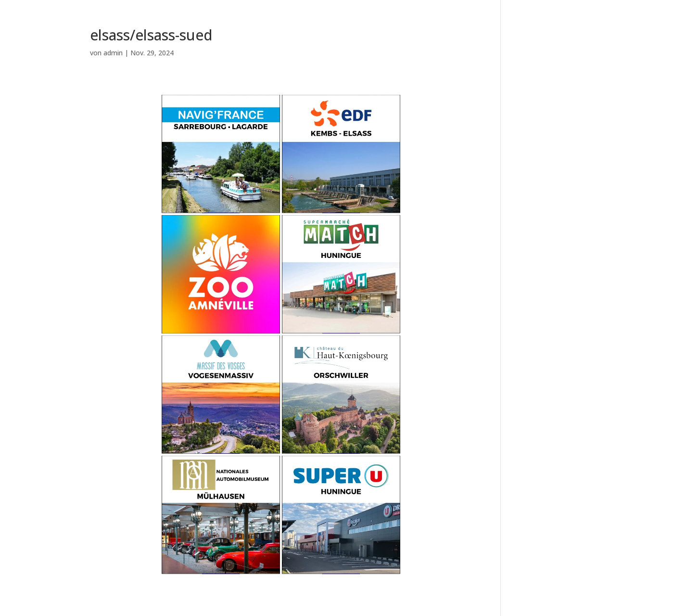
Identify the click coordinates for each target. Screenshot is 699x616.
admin (113, 53)
